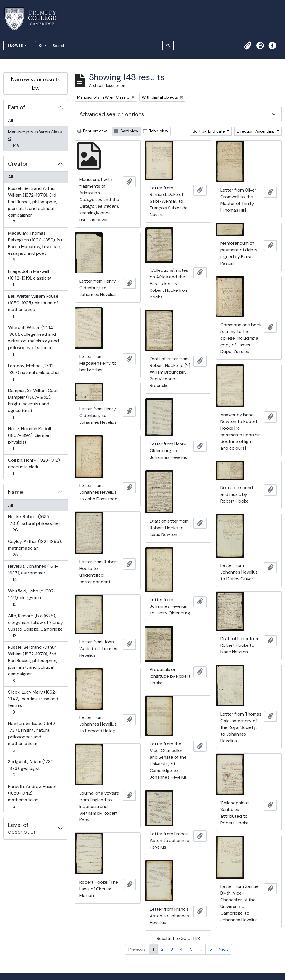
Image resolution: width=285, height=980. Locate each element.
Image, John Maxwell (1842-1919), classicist (30, 278)
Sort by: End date (209, 131)
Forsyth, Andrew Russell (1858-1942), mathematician (32, 796)
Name (16, 492)
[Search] (106, 46)
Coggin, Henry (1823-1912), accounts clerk (34, 467)
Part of (17, 107)
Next (223, 949)
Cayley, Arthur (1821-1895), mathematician (35, 548)
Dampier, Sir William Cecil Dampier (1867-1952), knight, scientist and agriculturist (33, 404)
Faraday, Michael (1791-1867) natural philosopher (34, 372)
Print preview (92, 131)
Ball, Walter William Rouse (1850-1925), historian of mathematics (33, 306)
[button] (248, 46)
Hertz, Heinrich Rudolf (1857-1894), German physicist (30, 439)
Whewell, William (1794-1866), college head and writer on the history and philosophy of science (33, 341)
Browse (16, 46)
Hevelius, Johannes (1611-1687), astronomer (33, 573)
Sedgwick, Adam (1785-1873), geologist (32, 768)
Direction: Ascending (256, 131)
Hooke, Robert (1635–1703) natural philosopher (34, 523)
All (10, 120)
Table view (156, 131)
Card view (126, 131)
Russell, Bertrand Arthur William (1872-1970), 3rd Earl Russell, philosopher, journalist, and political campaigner (33, 205)
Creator (18, 164)
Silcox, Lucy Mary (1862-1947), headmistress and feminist (33, 702)
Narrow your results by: (36, 84)
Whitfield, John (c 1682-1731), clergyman (32, 598)
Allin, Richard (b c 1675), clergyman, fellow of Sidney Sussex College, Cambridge (35, 626)
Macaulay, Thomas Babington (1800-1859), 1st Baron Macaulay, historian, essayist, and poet (35, 247)
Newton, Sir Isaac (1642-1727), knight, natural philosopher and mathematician (33, 737)
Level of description (22, 828)
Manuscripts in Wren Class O (35, 139)
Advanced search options (112, 114)
